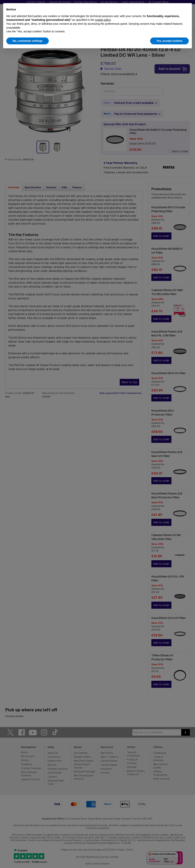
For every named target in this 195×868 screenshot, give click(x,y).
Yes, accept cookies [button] (169, 41)
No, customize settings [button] (28, 41)
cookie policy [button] (103, 20)
